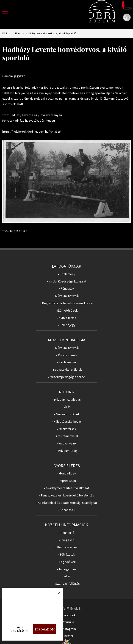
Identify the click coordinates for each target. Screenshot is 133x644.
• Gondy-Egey (67, 473)
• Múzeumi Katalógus (66, 400)
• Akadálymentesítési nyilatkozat (66, 488)
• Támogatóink (67, 569)
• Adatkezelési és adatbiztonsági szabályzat (66, 503)
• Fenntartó (67, 533)
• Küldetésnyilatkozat (66, 422)
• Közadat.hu (67, 510)
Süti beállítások (20, 629)
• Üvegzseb (67, 540)
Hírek (18, 34)
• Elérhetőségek (67, 311)
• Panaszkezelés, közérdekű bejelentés (67, 495)
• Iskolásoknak (66, 362)
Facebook (69, 615)
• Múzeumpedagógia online (66, 377)
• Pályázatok (67, 555)
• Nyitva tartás (66, 318)
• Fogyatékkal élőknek (67, 370)
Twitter (68, 636)
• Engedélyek (67, 562)
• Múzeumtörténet (67, 414)
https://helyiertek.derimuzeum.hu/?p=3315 (32, 132)
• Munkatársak (66, 429)
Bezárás (56, 595)
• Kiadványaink (66, 443)
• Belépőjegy (67, 325)
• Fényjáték (67, 289)
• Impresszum (66, 481)
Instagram (69, 629)
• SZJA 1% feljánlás (67, 584)
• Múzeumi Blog (67, 451)
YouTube (69, 622)
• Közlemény (67, 274)
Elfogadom (45, 629)
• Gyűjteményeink (66, 436)
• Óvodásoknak (67, 355)
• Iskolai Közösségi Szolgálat (66, 281)
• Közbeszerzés (66, 547)
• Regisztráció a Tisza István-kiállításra (66, 303)
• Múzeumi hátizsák (66, 296)
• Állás (66, 407)
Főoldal (6, 34)
